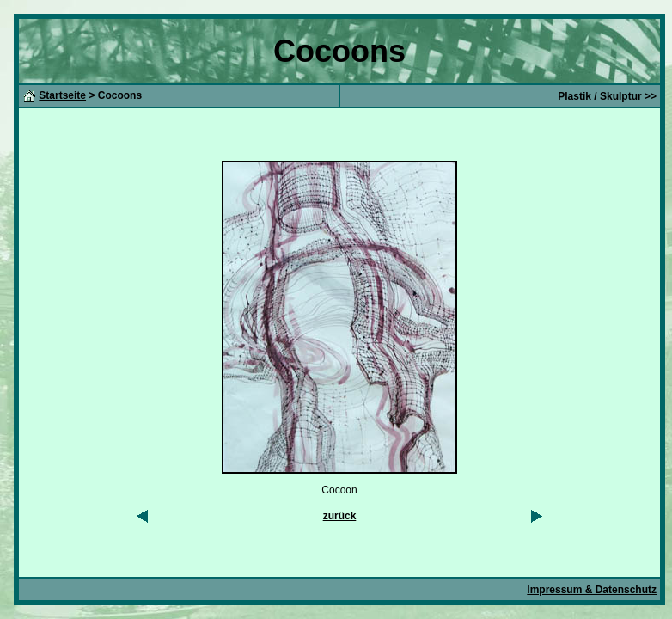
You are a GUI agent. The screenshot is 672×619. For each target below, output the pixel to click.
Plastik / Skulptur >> (607, 96)
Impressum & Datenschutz (592, 590)
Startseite (62, 95)
